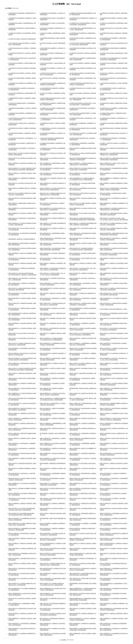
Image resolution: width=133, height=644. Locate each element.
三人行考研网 (63, 640)
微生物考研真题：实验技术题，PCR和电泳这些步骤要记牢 (22, 239)
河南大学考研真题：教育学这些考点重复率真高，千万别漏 (113, 309)
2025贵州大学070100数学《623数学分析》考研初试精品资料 (22, 39)
